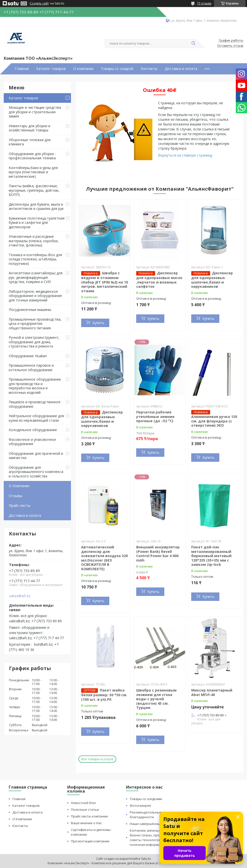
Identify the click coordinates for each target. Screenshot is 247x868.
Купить (98, 323)
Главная (22, 69)
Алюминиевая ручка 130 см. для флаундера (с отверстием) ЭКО (214, 421)
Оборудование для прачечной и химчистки (36, 456)
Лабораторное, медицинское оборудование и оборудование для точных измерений (35, 296)
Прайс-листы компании (89, 816)
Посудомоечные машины (30, 310)
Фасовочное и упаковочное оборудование (32, 442)
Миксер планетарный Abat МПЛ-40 (212, 692)
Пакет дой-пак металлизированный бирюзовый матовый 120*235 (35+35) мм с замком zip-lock (211, 556)
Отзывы (15, 496)
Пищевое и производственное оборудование (35, 404)
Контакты (149, 69)
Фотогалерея (140, 806)
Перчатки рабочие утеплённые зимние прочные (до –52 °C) (155, 416)
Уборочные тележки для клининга (30, 142)
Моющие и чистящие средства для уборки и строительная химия (35, 112)
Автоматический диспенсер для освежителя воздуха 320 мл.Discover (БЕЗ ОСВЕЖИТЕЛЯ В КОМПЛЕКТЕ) (104, 558)
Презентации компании (90, 841)
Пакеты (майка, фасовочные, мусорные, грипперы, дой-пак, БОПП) (34, 190)
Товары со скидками (146, 799)
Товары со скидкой (117, 69)
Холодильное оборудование (33, 430)
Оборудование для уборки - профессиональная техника (32, 156)
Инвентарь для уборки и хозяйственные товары (30, 128)
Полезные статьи (85, 810)
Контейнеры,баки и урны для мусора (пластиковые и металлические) (33, 172)
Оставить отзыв (230, 46)
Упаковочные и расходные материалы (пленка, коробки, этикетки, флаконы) (34, 241)
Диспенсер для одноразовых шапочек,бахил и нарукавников (212, 280)
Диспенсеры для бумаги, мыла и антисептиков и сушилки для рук (36, 206)
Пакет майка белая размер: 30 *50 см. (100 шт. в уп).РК (104, 695)
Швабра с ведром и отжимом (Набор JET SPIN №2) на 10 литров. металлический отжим (105, 282)
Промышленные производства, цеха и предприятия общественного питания (35, 324)
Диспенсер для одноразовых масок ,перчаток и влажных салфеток (159, 280)
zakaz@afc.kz (20, 596)
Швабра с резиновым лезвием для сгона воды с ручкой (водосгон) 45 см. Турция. (156, 699)
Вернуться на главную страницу (185, 155)
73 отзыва (204, 3)
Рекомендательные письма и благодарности (153, 815)
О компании (83, 69)
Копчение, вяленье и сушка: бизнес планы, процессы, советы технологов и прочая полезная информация (153, 838)
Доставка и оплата (181, 69)
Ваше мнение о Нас (86, 823)
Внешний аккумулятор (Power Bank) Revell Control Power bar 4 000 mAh (158, 554)
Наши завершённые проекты (153, 824)
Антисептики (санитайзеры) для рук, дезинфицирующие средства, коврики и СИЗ (36, 277)
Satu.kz (146, 859)
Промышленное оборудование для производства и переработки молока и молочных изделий (35, 386)
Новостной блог (84, 803)
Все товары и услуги (97, 759)
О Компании (19, 486)
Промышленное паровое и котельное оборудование (31, 368)
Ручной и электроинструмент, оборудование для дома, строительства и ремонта (34, 342)
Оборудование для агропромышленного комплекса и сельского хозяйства (36, 472)
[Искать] (193, 44)
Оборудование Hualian (28, 356)
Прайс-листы (20, 505)
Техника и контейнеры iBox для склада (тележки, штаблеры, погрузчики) (35, 259)
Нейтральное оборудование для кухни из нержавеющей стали (36, 418)
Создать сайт (39, 3)
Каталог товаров (51, 69)
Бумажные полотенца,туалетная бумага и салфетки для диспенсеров (37, 223)
